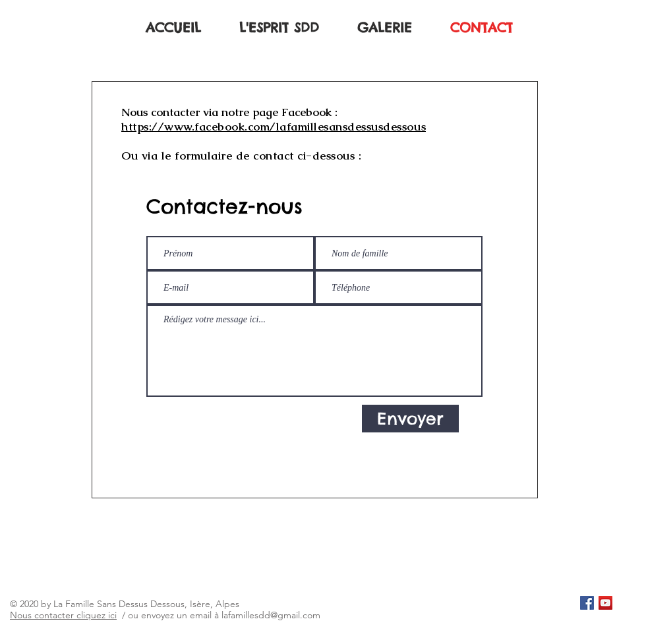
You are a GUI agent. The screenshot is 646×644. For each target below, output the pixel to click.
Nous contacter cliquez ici (63, 615)
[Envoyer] (410, 419)
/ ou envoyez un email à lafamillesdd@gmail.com (219, 615)
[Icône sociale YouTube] (605, 603)
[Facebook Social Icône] (587, 603)
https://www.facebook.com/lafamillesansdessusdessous (274, 127)
